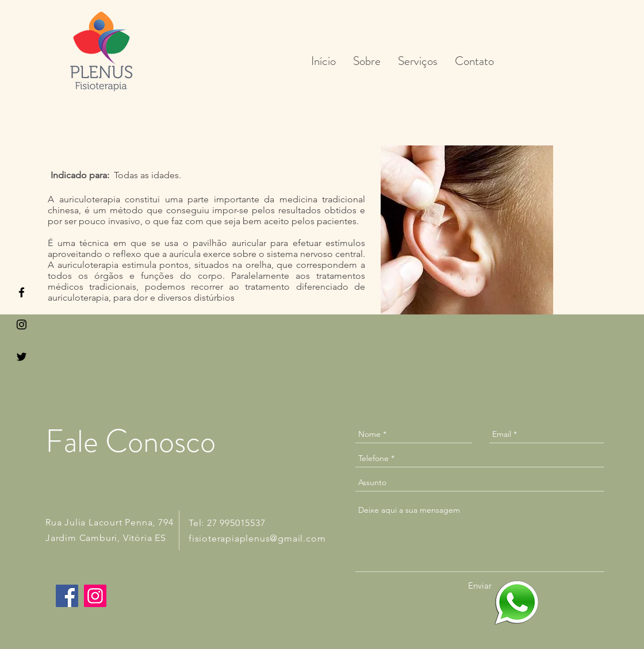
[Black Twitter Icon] (22, 357)
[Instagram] (95, 596)
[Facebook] (67, 596)
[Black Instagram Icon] (22, 324)
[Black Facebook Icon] (22, 292)
